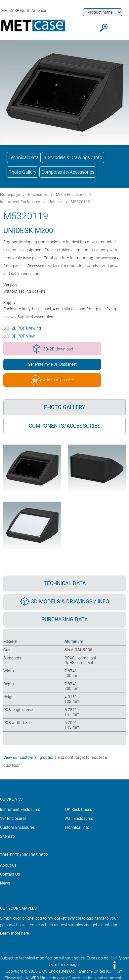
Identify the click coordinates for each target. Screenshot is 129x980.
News (5, 883)
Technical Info (77, 827)
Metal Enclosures (71, 195)
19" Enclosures (13, 819)
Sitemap (7, 836)
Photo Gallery (22, 172)
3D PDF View (23, 336)
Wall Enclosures (79, 819)
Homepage (10, 195)
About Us (8, 865)
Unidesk (55, 202)
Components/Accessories (68, 172)
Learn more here (14, 933)
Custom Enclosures (17, 827)
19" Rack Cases (78, 810)
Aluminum (74, 642)
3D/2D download (52, 349)
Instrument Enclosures (20, 202)
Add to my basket (52, 380)
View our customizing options (30, 758)
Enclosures (38, 195)
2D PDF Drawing (26, 328)
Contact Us (10, 874)
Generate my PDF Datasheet (52, 364)
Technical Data (24, 157)
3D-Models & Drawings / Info (73, 157)
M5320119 (81, 202)
